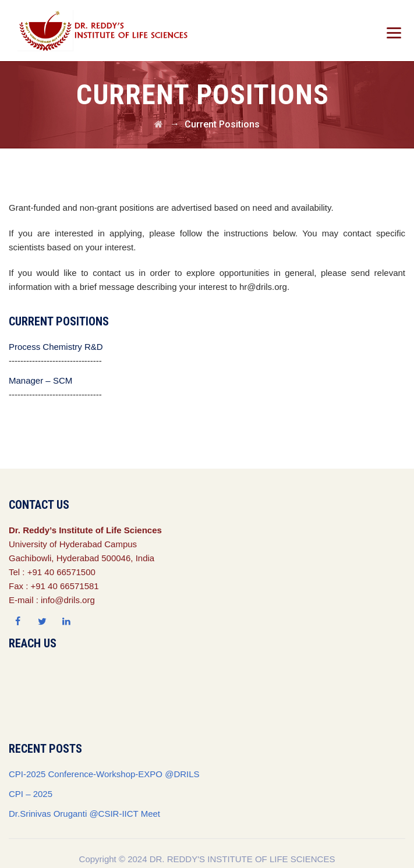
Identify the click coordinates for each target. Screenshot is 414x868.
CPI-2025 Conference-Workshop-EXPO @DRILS (104, 774)
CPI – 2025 (31, 794)
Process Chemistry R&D (56, 347)
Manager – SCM (40, 380)
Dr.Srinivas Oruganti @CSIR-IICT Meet (84, 814)
